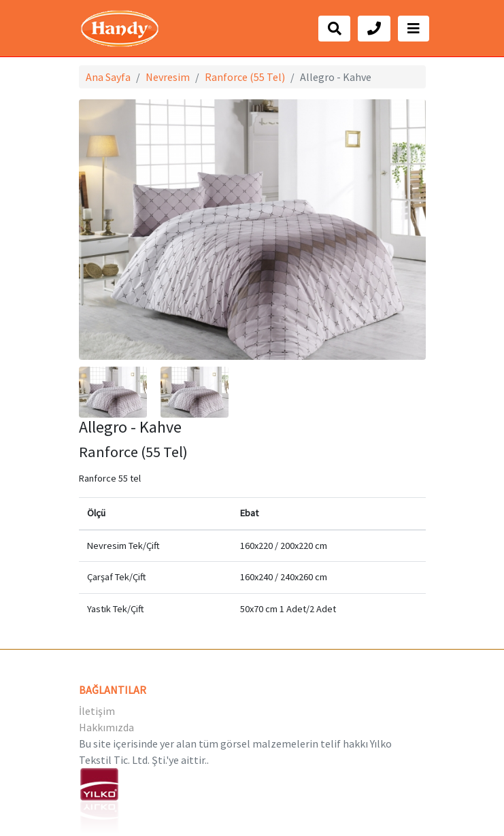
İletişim (97, 711)
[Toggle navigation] (414, 29)
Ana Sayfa (108, 77)
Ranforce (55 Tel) (245, 77)
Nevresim (168, 77)
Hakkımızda (106, 727)
